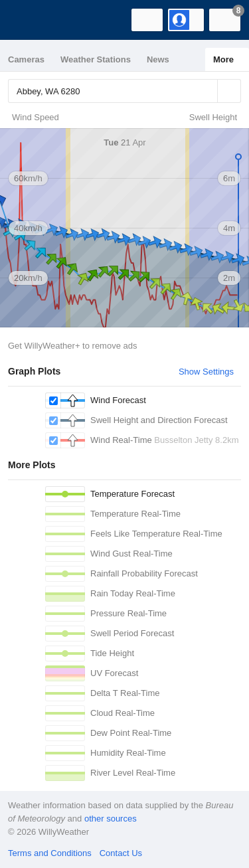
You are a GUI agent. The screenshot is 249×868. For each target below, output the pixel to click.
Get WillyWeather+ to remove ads (72, 346)
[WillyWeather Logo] (30, 20)
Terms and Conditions (50, 853)
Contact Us (121, 853)
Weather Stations (96, 59)
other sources (111, 819)
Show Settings (206, 372)
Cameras (26, 59)
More (223, 59)
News (158, 59)
